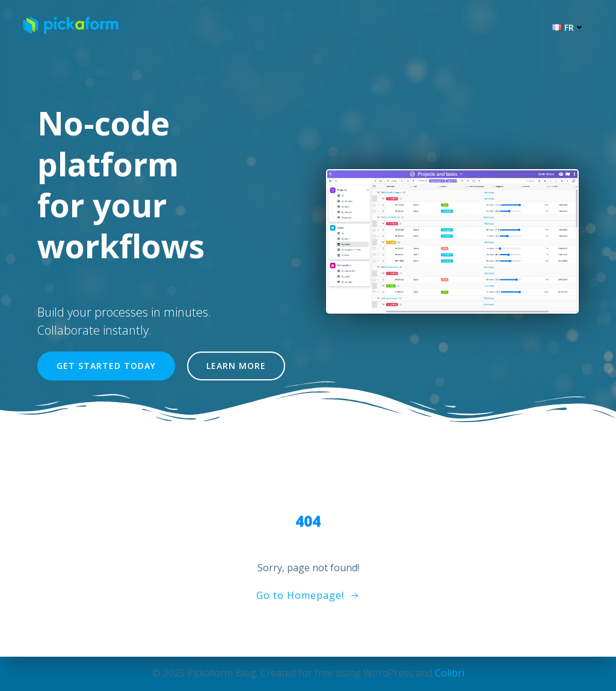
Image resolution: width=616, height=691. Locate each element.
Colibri (450, 673)
